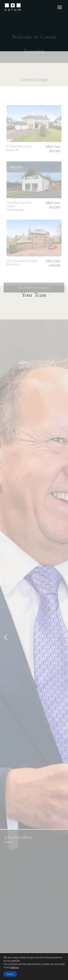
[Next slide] (62, 644)
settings (14, 967)
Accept (10, 974)
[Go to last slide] (6, 644)
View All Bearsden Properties (34, 294)
